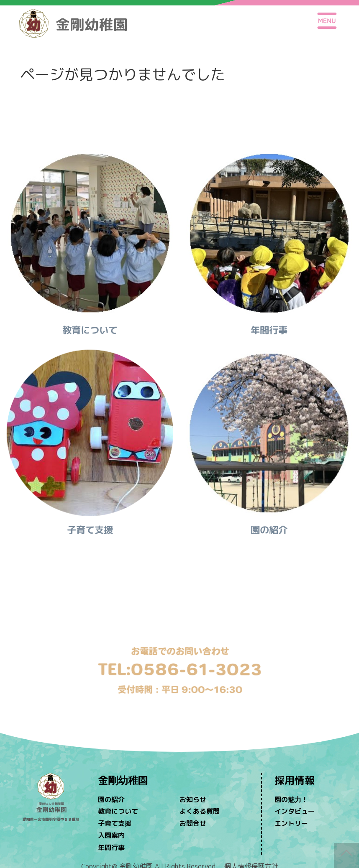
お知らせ (193, 799)
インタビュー (295, 811)
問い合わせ (179, 624)
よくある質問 (200, 811)
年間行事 (111, 848)
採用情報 (295, 780)
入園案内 (111, 835)
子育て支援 (115, 823)
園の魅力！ (291, 799)
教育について (118, 811)
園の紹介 (111, 799)
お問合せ (193, 823)
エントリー (291, 823)
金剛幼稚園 (123, 780)
